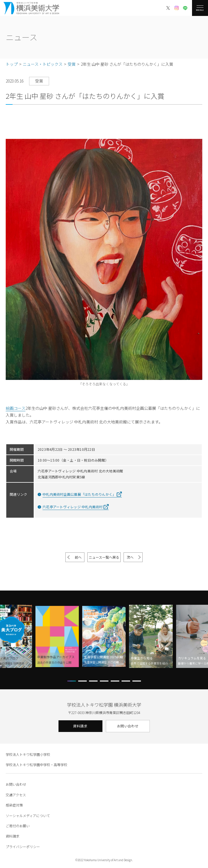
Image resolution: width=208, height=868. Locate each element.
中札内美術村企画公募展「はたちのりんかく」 (79, 494)
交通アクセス (16, 795)
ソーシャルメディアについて (28, 815)
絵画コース (16, 408)
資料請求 (80, 726)
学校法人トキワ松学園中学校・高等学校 (37, 765)
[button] (72, 681)
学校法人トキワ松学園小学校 (28, 754)
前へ (78, 557)
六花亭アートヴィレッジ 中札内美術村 (72, 507)
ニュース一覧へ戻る (104, 557)
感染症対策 (14, 805)
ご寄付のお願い (18, 826)
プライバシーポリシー (23, 847)
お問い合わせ (128, 726)
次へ (130, 557)
